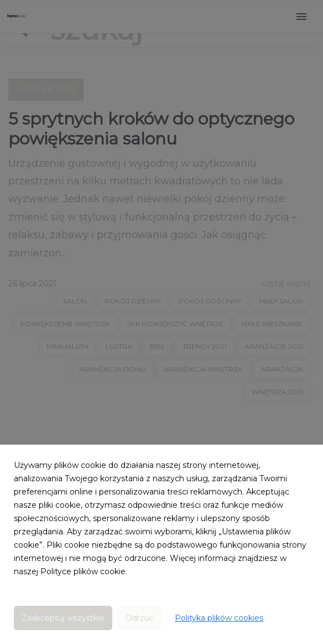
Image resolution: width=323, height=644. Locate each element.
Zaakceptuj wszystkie (63, 618)
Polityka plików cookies (219, 618)
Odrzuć (140, 618)
